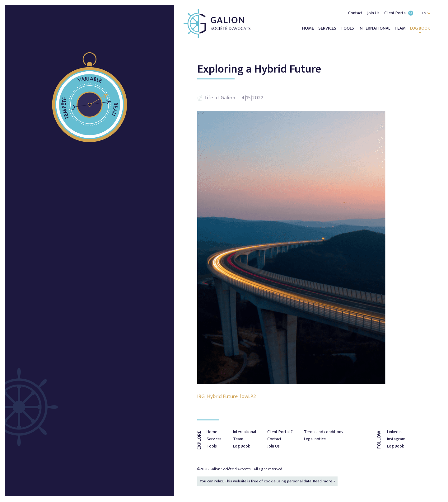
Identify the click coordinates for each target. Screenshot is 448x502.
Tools (348, 28)
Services (328, 28)
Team (401, 28)
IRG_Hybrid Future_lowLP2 (227, 396)
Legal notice (315, 439)
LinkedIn (394, 432)
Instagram (396, 439)
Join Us (374, 13)
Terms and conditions (324, 432)
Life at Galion (220, 98)
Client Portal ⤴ (280, 432)
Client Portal (399, 13)
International (375, 28)
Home (308, 28)
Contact (356, 13)
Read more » (324, 481)
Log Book (420, 28)
